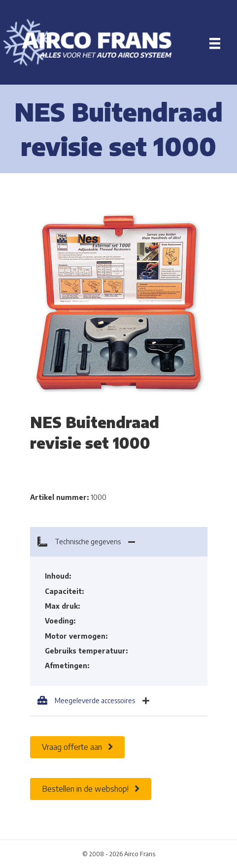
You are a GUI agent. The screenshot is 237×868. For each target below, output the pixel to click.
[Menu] (215, 43)
